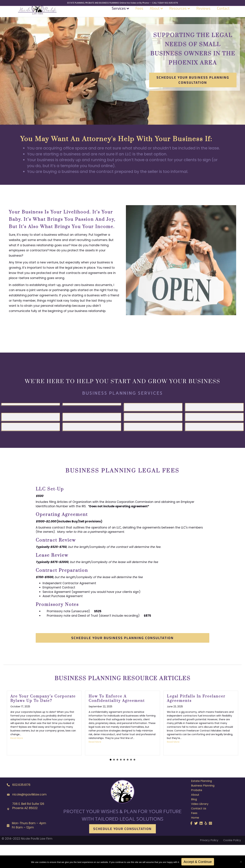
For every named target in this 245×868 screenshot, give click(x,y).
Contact (223, 14)
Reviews (203, 14)
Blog (194, 822)
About (155, 14)
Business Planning (203, 809)
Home (195, 841)
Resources (178, 14)
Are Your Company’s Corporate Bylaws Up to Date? (43, 722)
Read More (17, 761)
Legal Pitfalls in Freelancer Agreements (196, 722)
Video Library (200, 827)
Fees (139, 14)
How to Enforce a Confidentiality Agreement (117, 722)
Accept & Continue (198, 862)
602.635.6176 (21, 808)
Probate (197, 813)
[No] (241, 862)
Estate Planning (201, 804)
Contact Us (199, 832)
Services (119, 14)
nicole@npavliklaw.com (29, 818)
